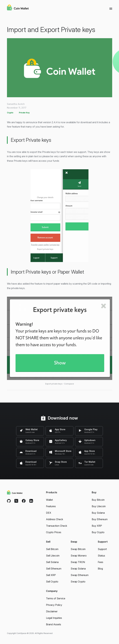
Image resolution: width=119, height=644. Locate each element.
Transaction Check (57, 526)
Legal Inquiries (54, 618)
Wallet (49, 500)
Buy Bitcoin (98, 500)
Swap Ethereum (80, 575)
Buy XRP (97, 526)
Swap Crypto (78, 582)
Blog (100, 569)
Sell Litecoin (53, 556)
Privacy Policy (54, 605)
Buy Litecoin (99, 506)
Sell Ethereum (54, 569)
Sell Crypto (52, 582)
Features (51, 506)
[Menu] (111, 9)
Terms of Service (56, 598)
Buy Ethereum (100, 519)
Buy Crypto (98, 532)
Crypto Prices (54, 532)
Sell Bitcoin (52, 549)
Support (102, 549)
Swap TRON (78, 562)
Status (101, 556)
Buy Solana (98, 513)
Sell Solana (52, 562)
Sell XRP (51, 575)
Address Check (55, 519)
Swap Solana (78, 569)
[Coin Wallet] (18, 8)
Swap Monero (79, 556)
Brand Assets (54, 624)
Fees (100, 562)
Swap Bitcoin (78, 549)
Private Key (24, 113)
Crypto (10, 113)
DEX (49, 513)
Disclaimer (52, 611)
